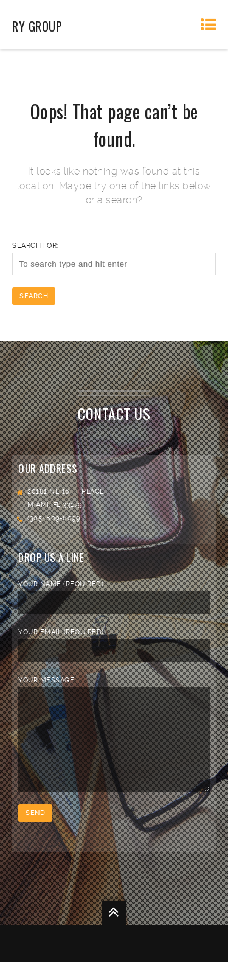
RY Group (37, 26)
